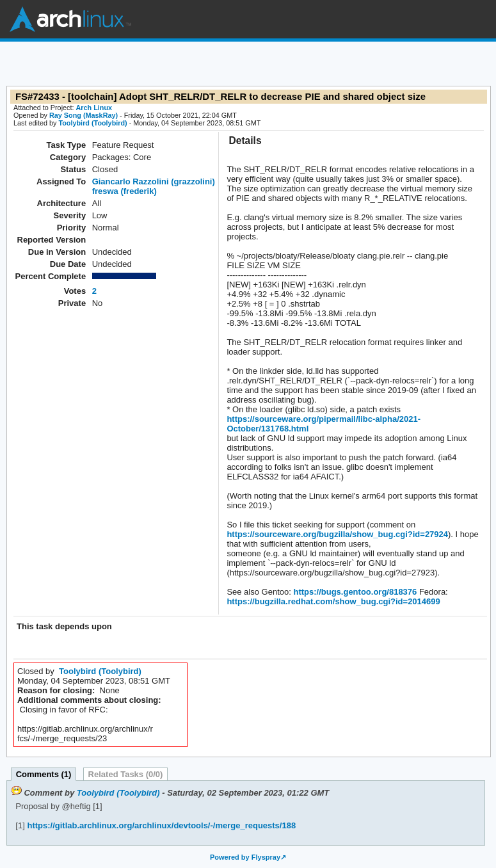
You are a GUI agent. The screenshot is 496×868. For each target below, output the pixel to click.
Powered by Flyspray (245, 857)
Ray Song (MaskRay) (84, 115)
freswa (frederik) (124, 191)
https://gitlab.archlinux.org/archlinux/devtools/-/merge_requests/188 (160, 825)
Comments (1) (44, 774)
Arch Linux (70, 19)
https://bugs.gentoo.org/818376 (354, 592)
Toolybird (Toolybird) (92, 123)
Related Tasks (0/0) (126, 774)
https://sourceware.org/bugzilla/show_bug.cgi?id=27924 (337, 534)
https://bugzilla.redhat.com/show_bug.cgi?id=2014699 (333, 601)
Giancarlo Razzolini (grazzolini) (154, 181)
